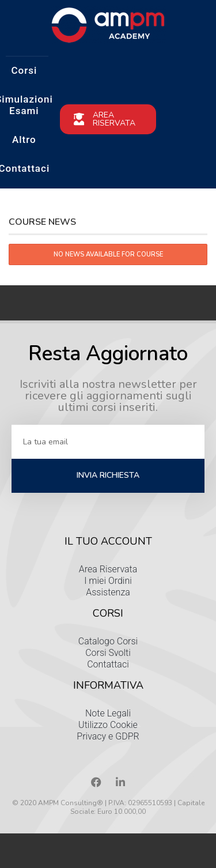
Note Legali (108, 713)
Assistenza (108, 592)
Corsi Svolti (108, 653)
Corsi (24, 70)
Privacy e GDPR (108, 736)
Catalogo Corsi (108, 641)
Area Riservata (108, 569)
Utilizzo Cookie (108, 725)
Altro (24, 139)
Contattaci (108, 664)
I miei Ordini (108, 581)
